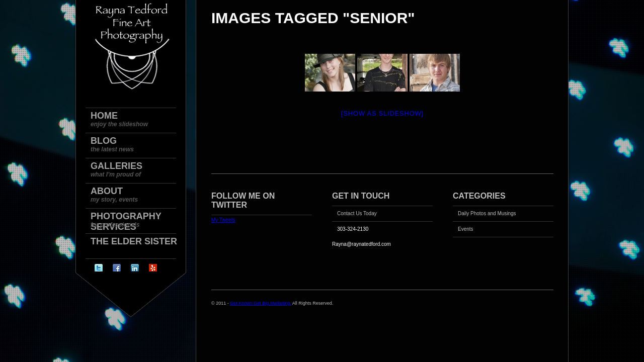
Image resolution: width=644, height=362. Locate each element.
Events (466, 229)
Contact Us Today (357, 213)
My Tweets (223, 220)
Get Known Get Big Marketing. (261, 303)
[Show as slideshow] (382, 113)
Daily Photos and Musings (487, 213)
